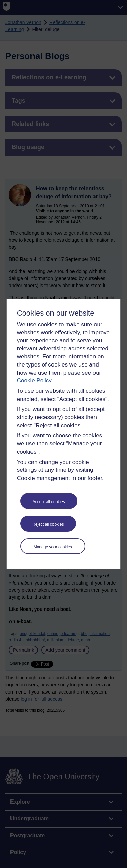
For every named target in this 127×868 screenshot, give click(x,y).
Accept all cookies (49, 502)
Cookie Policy (34, 381)
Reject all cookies (48, 524)
